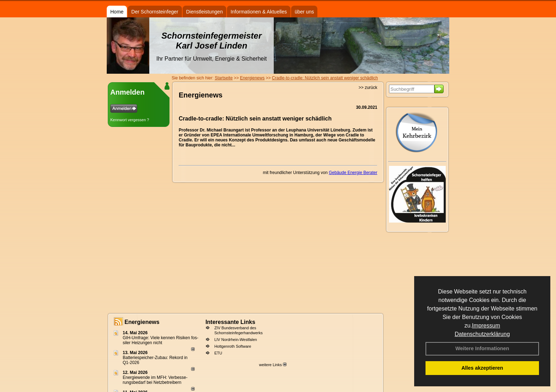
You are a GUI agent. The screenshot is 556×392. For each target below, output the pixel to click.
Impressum (486, 326)
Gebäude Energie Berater (353, 173)
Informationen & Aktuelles (259, 12)
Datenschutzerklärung (482, 334)
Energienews (142, 322)
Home (117, 12)
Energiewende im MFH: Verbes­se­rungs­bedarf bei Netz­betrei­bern (155, 380)
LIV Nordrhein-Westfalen (235, 340)
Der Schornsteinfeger (155, 12)
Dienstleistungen (205, 12)
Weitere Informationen (482, 348)
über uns (304, 12)
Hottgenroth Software (233, 346)
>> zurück (368, 88)
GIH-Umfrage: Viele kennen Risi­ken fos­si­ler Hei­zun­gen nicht (160, 340)
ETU (218, 353)
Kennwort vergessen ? (130, 120)
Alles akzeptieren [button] (482, 368)
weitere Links (273, 365)
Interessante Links (230, 322)
